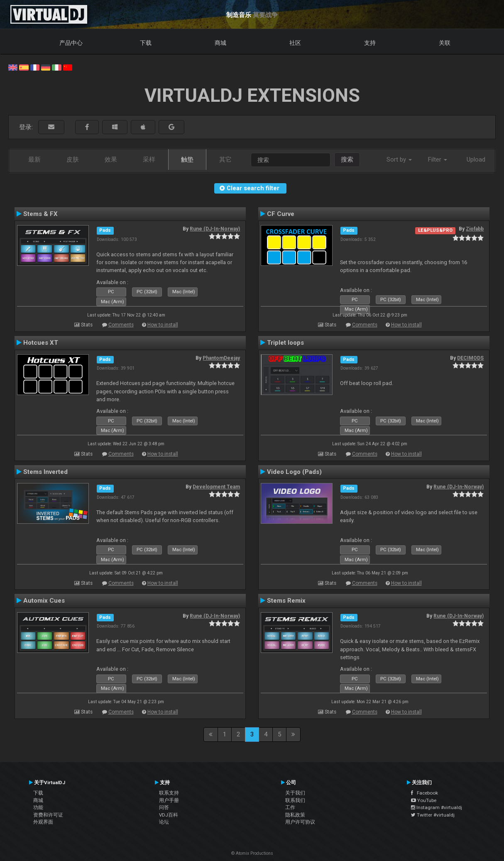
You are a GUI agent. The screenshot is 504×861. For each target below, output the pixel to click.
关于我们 (295, 793)
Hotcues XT (41, 343)
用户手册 (169, 800)
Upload (476, 159)
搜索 (347, 159)
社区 (295, 43)
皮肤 (73, 159)
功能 (38, 807)
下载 (146, 43)
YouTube (424, 800)
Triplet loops (285, 343)
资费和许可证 (48, 815)
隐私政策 (295, 815)
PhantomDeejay (221, 358)
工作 (290, 807)
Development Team (216, 487)
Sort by (399, 159)
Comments (121, 325)
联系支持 (169, 793)
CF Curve (281, 214)
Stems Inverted (45, 472)
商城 (220, 43)
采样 (149, 159)
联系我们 (295, 800)
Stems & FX (40, 214)
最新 (34, 159)
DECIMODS (470, 358)
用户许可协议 (300, 822)
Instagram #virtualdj (437, 807)
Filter (438, 159)
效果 (111, 159)
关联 (445, 43)
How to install (163, 325)
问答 (164, 807)
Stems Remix (286, 601)
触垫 (187, 159)
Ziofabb (475, 229)
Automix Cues (44, 601)
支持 (370, 43)
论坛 (164, 822)
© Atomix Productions (252, 853)
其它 (225, 159)
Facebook (424, 793)
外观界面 (43, 822)
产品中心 (71, 43)
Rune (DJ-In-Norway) (215, 229)
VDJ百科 (169, 815)
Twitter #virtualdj (433, 815)
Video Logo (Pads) (294, 472)
